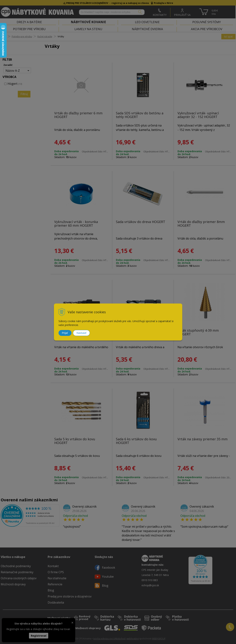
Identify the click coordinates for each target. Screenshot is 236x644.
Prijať (65, 333)
